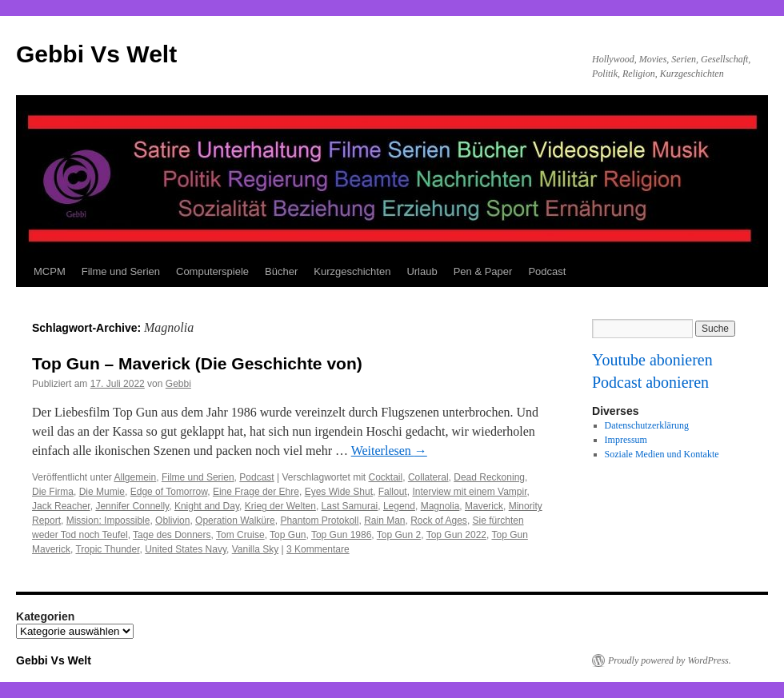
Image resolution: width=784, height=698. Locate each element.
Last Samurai (350, 506)
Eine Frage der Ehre (256, 492)
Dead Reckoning (489, 477)
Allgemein (136, 477)
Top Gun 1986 (341, 535)
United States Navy (186, 549)
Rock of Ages (439, 521)
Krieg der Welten (280, 506)
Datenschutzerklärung (647, 425)
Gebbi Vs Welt (96, 54)
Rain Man (384, 521)
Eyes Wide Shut (339, 492)
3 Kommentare (318, 549)
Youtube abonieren (652, 360)
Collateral (428, 477)
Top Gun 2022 (456, 535)
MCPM (50, 271)
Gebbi (178, 384)
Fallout (393, 492)
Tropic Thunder (107, 549)
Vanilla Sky (255, 549)
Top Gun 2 (399, 535)
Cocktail (386, 477)
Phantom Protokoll (319, 521)
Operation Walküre (235, 521)
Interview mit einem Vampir (469, 492)
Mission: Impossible (108, 521)
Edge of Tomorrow (169, 492)
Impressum (626, 440)
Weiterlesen (389, 451)
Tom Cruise (240, 535)
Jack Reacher (61, 506)
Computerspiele (212, 271)
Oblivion (172, 521)
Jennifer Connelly (132, 506)
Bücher (281, 271)
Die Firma (53, 492)
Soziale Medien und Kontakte (662, 454)
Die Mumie (102, 492)
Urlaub (422, 271)
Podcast (547, 271)
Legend (399, 506)
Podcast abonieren (650, 382)
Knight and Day (207, 506)
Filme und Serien (121, 271)
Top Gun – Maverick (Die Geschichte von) (197, 363)
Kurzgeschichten (352, 271)
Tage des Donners (172, 535)
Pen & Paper (483, 271)
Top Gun (288, 535)
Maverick (484, 506)
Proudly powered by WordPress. (670, 660)
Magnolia (440, 506)
